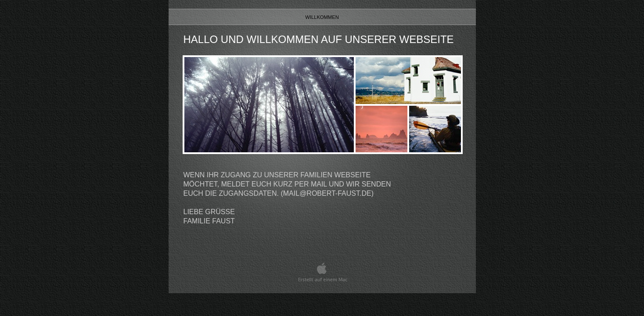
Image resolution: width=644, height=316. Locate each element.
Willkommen (322, 17)
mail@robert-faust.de (327, 193)
